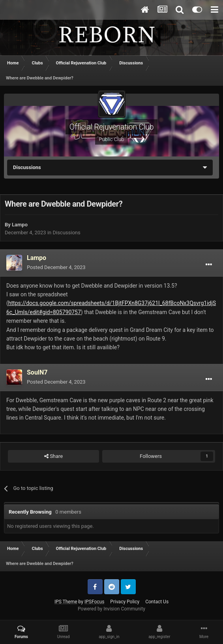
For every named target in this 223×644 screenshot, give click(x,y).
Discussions (66, 233)
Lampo (20, 225)
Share (53, 456)
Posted (56, 267)
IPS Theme (66, 602)
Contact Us (157, 602)
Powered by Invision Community (111, 609)
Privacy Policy (125, 602)
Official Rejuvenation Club (111, 127)
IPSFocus (94, 602)
